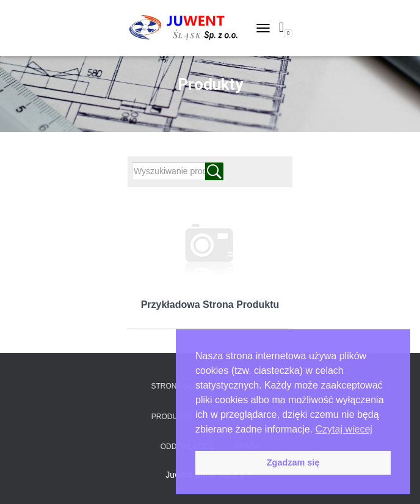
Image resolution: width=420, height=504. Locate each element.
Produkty (172, 417)
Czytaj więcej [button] (344, 429)
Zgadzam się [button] (293, 462)
